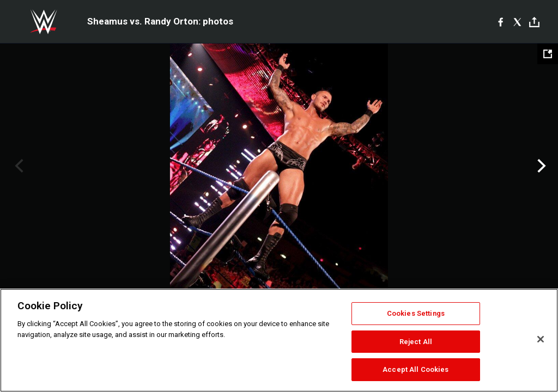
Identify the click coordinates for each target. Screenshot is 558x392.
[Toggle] (534, 22)
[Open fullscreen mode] (548, 54)
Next (540, 166)
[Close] (541, 339)
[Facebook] (501, 22)
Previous (18, 166)
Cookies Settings (416, 313)
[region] (279, 340)
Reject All (416, 342)
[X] (517, 22)
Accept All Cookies (416, 369)
